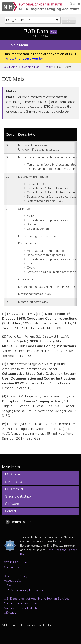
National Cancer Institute (21, 608)
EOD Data (40, 32)
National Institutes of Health (23, 603)
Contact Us (11, 567)
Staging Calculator (19, 496)
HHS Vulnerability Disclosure (24, 590)
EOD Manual (14, 489)
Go (69, 20)
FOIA (7, 585)
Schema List (30, 67)
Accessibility (12, 580)
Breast (48, 67)
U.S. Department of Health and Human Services (37, 599)
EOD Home (10, 67)
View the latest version (25, 59)
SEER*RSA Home (16, 562)
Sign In (75, 3)
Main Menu (19, 45)
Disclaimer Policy (16, 576)
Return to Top (21, 522)
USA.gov (10, 613)
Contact (11, 511)
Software (12, 504)
